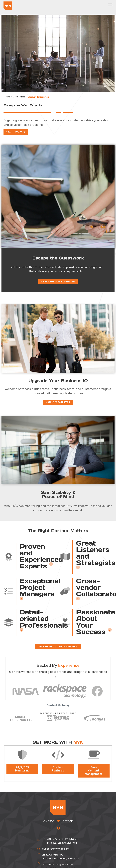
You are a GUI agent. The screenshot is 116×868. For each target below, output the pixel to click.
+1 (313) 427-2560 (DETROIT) (60, 843)
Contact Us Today (58, 706)
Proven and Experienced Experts (41, 557)
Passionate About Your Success (96, 622)
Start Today (16, 132)
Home (8, 97)
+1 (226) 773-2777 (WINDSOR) (61, 839)
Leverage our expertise (58, 282)
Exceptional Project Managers (40, 590)
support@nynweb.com (56, 849)
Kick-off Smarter (58, 403)
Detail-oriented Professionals (44, 621)
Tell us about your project (58, 647)
